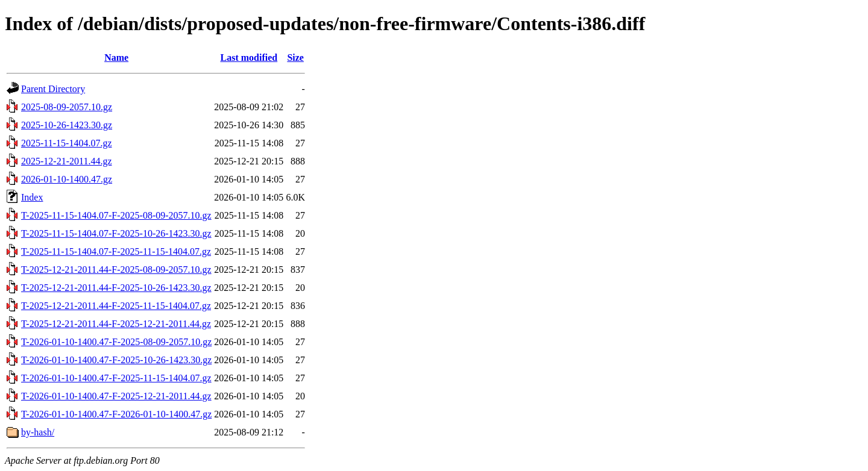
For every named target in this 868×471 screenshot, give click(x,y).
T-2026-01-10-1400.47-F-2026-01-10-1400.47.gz (116, 414)
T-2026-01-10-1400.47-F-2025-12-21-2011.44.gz (116, 396)
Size (295, 58)
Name (116, 58)
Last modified (249, 58)
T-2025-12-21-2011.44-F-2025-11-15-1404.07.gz (116, 306)
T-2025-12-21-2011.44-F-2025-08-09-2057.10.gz (116, 270)
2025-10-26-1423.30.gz (67, 125)
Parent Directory (53, 89)
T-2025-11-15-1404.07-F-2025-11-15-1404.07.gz (116, 251)
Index (32, 197)
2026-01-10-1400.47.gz (67, 179)
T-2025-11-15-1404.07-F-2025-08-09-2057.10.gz (116, 215)
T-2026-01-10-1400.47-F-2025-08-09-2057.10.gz (116, 342)
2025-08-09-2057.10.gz (67, 107)
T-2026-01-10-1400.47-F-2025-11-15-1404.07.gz (116, 378)
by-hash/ (38, 432)
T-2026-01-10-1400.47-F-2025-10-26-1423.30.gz (116, 360)
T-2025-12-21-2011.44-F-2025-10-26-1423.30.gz (116, 288)
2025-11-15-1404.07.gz (67, 143)
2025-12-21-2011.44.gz (67, 161)
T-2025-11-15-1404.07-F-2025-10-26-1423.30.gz (116, 233)
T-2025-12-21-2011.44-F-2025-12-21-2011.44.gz (116, 324)
